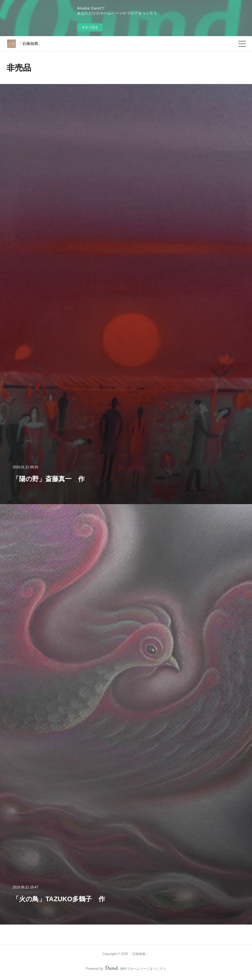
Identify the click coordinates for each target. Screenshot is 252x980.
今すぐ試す (90, 27)
